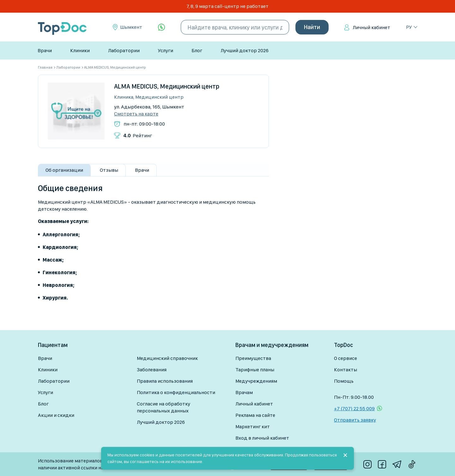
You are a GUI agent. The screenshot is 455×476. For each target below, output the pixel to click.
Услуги (166, 50)
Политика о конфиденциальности (176, 392)
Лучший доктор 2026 (245, 50)
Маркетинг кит (253, 427)
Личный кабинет (371, 27)
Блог (197, 50)
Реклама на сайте (255, 415)
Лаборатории (124, 50)
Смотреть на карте (136, 114)
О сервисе (346, 358)
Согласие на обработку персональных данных (164, 407)
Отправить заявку (355, 420)
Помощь (344, 381)
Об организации (64, 170)
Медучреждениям (256, 381)
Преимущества (253, 358)
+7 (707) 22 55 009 (354, 408)
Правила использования (165, 381)
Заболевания (152, 370)
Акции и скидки (56, 415)
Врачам (244, 392)
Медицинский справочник (167, 358)
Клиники (80, 50)
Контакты (346, 370)
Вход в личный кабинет (262, 438)
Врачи (45, 50)
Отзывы (109, 170)
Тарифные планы (255, 370)
